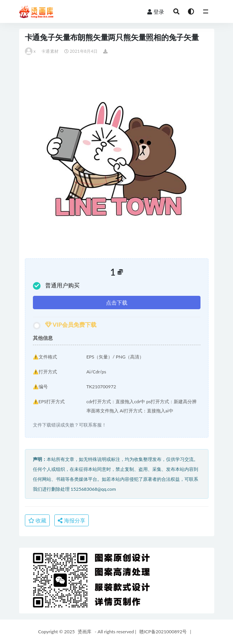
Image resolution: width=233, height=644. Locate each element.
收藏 (37, 520)
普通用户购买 (56, 286)
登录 (156, 12)
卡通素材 (50, 51)
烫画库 (85, 632)
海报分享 (72, 520)
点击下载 (117, 303)
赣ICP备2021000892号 (163, 632)
